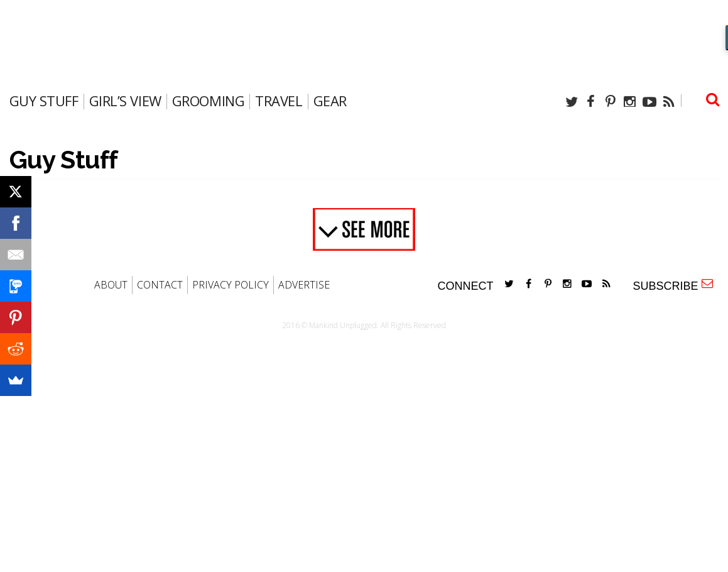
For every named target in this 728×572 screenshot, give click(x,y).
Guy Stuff (44, 101)
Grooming (208, 101)
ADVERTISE (304, 285)
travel (279, 101)
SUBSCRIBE (672, 285)
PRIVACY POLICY (231, 285)
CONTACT (160, 285)
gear (330, 101)
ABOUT (111, 285)
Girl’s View (125, 101)
